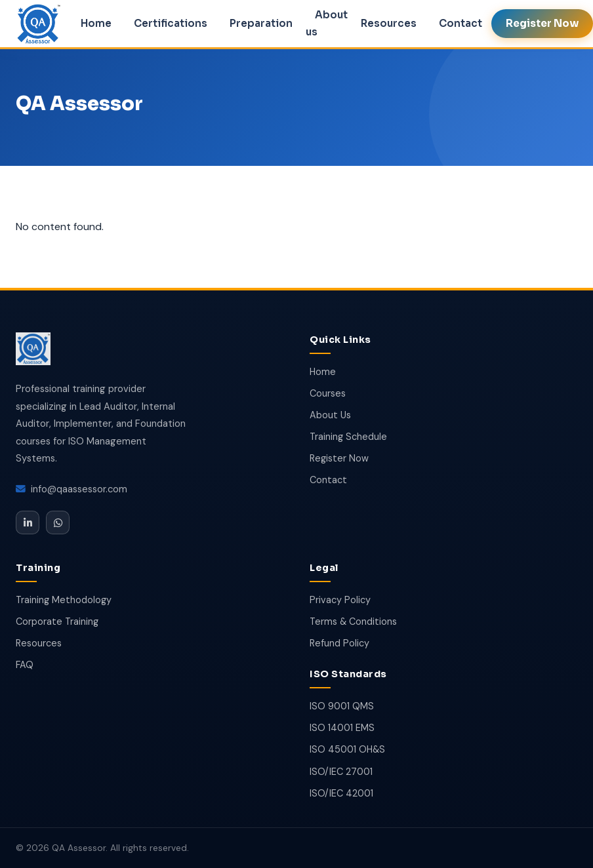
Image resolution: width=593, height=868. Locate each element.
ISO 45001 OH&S (347, 749)
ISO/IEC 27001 (341, 772)
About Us (330, 415)
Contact (460, 23)
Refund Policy (339, 643)
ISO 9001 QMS (342, 706)
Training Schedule (348, 437)
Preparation (261, 23)
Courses (328, 393)
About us (327, 23)
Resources (389, 23)
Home (96, 23)
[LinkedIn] (28, 523)
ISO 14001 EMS (342, 728)
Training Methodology (64, 600)
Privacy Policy (340, 600)
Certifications (171, 23)
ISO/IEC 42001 (341, 793)
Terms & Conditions (353, 621)
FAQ (25, 665)
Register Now (339, 458)
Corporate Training (57, 621)
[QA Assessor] (33, 351)
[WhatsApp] (58, 523)
